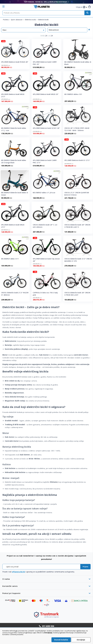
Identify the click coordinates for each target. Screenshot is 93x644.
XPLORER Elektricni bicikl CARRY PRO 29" (45, 63)
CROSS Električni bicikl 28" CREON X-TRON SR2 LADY (77, 294)
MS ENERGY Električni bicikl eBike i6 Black (78, 63)
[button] (79, 7)
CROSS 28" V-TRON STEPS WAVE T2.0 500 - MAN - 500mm (77, 129)
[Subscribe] (85, 567)
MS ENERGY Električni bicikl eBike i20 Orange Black (14, 161)
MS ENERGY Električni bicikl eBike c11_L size (14, 129)
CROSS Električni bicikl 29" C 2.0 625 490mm (45, 226)
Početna (6, 20)
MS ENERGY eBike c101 (73, 94)
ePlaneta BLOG (18, 572)
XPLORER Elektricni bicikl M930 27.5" (13, 95)
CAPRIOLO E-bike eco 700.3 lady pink (45, 294)
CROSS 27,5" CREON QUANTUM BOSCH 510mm (77, 194)
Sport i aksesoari (17, 20)
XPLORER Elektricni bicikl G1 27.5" (77, 160)
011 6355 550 (48, 626)
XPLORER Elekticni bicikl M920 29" (46, 94)
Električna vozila (31, 20)
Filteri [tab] (4, 30)
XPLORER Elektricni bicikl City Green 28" (46, 260)
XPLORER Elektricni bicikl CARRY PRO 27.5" (45, 161)
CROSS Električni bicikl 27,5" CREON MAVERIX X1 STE (78, 260)
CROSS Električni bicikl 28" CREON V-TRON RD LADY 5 (77, 226)
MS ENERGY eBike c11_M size (44, 193)
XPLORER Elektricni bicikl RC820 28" (15, 62)
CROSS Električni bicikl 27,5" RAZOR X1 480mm (15, 294)
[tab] (46, 579)
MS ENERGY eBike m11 (10, 259)
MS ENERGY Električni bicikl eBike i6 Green (15, 194)
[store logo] (42, 7)
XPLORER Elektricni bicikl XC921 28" (46, 128)
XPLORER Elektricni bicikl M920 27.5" (13, 226)
